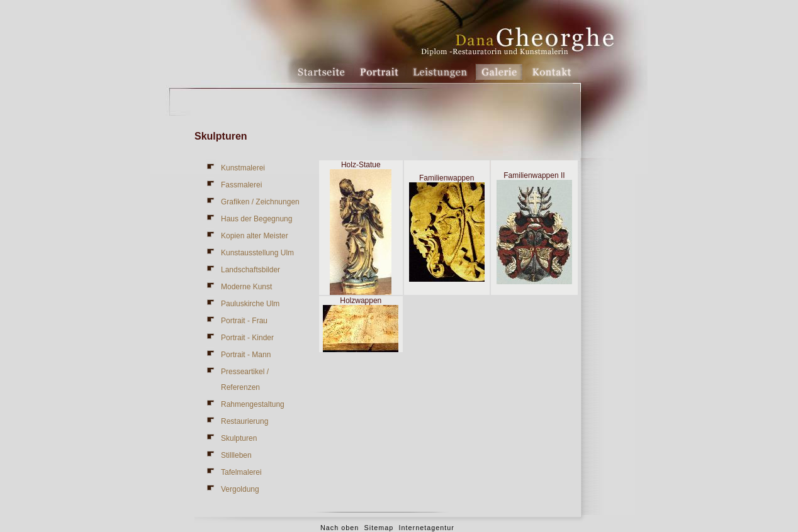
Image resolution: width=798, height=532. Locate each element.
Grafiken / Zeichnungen (260, 202)
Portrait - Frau (244, 321)
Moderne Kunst (246, 287)
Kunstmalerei (243, 168)
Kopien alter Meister (255, 236)
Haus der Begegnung (256, 219)
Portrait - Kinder (247, 338)
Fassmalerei (241, 185)
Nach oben (340, 528)
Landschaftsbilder (250, 270)
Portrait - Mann (246, 355)
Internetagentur (427, 528)
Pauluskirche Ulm (250, 304)
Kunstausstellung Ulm (257, 253)
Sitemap (379, 528)
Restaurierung (244, 421)
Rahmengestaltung (253, 404)
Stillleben (236, 455)
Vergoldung (240, 489)
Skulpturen (239, 438)
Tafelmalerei (241, 472)
